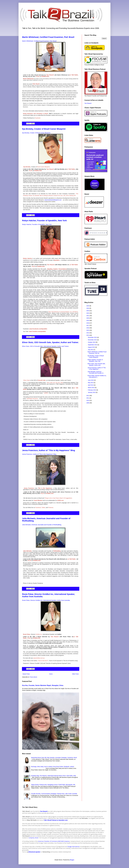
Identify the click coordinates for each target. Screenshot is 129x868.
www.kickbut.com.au (39, 658)
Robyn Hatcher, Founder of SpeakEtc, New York (44, 221)
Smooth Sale (42, 380)
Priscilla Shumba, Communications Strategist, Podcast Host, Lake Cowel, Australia (54, 794)
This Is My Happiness (45, 488)
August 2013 (92, 347)
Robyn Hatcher (28, 258)
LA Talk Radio (74, 75)
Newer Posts (26, 674)
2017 (88, 325)
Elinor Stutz (27, 380)
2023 (88, 311)
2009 (88, 403)
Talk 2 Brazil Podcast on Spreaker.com (56, 820)
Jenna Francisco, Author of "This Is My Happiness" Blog (49, 450)
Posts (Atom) (33, 677)
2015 (88, 330)
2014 (88, 333)
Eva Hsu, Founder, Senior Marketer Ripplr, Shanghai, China (43, 685)
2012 (88, 396)
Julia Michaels (27, 551)
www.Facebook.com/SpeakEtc (38, 329)
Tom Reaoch (50, 75)
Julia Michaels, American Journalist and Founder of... (96, 372)
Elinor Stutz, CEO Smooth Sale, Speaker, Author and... (96, 364)
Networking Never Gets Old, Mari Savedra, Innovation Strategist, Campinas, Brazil (54, 758)
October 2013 (92, 342)
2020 (88, 318)
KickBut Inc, (39, 634)
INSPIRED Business (32, 399)
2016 (88, 328)
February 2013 (92, 390)
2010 (88, 400)
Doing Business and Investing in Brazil (35, 114)
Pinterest (51, 508)
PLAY (38, 76)
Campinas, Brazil (33, 838)
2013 (88, 335)
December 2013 (93, 337)
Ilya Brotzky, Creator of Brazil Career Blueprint (44, 129)
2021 (88, 316)
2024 (88, 308)
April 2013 (91, 385)
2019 (88, 320)
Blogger (72, 860)
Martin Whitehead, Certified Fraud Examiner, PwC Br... (97, 353)
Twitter (43, 508)
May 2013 (91, 383)
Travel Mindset (38, 500)
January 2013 (92, 392)
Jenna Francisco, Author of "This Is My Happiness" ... (97, 368)
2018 (88, 323)
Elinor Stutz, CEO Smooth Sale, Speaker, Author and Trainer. (50, 342)
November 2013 (93, 340)
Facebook (38, 118)
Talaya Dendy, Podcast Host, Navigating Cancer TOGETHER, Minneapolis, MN (53, 785)
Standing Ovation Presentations (57, 269)
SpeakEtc (57, 260)
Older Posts (75, 674)
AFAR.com (60, 500)
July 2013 (91, 350)
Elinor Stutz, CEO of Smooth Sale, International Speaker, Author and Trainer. (46, 346)
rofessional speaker (34, 852)
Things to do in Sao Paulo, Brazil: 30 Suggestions (58, 498)
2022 (88, 313)
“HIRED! (46, 393)
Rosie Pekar (27, 634)
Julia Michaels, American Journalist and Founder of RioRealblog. (42, 525)
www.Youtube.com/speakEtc (38, 331)
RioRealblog (57, 551)
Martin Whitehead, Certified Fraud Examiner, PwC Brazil (48, 37)
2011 (88, 398)
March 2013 (91, 388)
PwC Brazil (36, 84)
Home (51, 674)
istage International (74, 847)
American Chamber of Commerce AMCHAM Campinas (54, 841)
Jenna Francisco (29, 488)
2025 (88, 306)
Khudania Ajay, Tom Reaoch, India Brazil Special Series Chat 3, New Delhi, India (53, 776)
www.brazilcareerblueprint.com (53, 200)
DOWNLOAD (45, 76)
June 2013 (91, 380)
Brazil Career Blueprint (43, 167)
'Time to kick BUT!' (43, 661)
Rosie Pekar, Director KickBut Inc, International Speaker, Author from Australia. (46, 600)
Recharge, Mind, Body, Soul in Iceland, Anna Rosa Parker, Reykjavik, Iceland (52, 767)
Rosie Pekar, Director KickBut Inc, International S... (97, 376)
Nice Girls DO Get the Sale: (55, 383)
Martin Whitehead (28, 79)
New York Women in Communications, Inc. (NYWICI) (63, 312)
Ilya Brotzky (27, 167)
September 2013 (93, 345)
